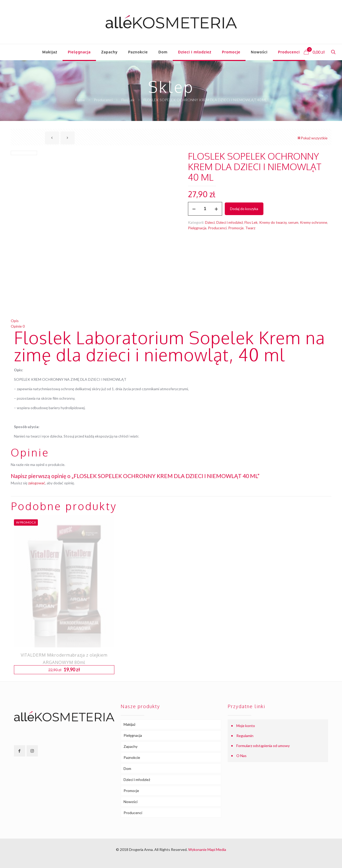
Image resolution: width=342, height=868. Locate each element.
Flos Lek (128, 100)
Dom (127, 768)
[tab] (171, 321)
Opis (15, 321)
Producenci (103, 100)
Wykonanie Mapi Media (207, 849)
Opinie (18, 326)
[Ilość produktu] (205, 209)
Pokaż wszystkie (312, 138)
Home (80, 100)
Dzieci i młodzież (230, 222)
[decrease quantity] (194, 209)
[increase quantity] (216, 209)
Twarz (250, 228)
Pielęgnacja (197, 228)
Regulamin (245, 736)
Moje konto (246, 726)
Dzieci (210, 222)
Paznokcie (132, 757)
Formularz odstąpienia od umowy (263, 746)
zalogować (37, 483)
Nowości (131, 802)
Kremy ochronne (314, 222)
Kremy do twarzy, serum (279, 222)
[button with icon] (20, 751)
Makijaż (129, 724)
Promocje (236, 228)
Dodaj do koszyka (244, 209)
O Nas (241, 756)
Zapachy (131, 746)
